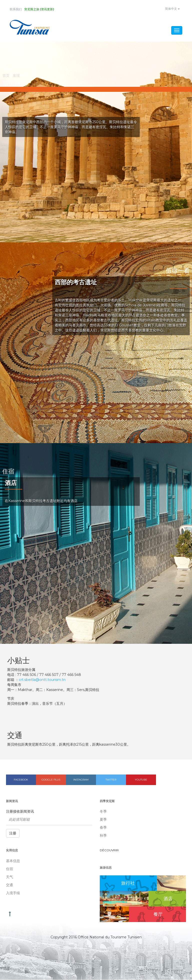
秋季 (103, 836)
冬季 (103, 812)
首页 (6, 76)
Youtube (141, 780)
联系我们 (16, 9)
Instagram (81, 780)
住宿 (9, 869)
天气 (9, 877)
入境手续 (13, 893)
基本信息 (13, 861)
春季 (103, 828)
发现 (16, 76)
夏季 (103, 820)
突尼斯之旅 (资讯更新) (39, 9)
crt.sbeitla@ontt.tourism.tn (42, 680)
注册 (13, 834)
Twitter (111, 780)
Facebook (21, 780)
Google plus (51, 780)
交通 (9, 885)
